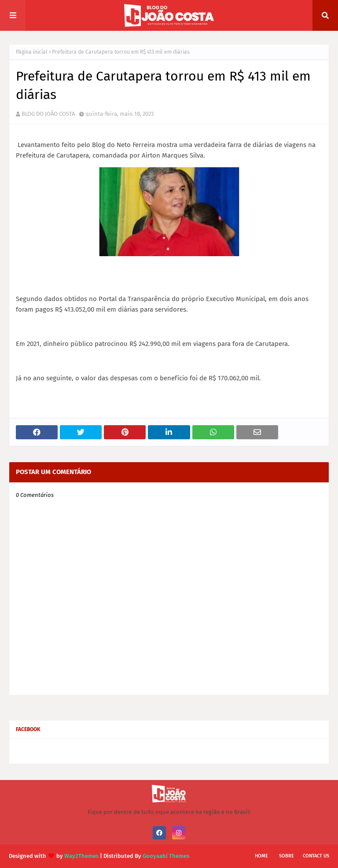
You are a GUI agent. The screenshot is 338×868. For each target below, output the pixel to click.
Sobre (287, 856)
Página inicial (32, 52)
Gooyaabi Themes (166, 856)
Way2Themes (81, 856)
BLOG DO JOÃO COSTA (48, 114)
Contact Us (316, 856)
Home (261, 856)
